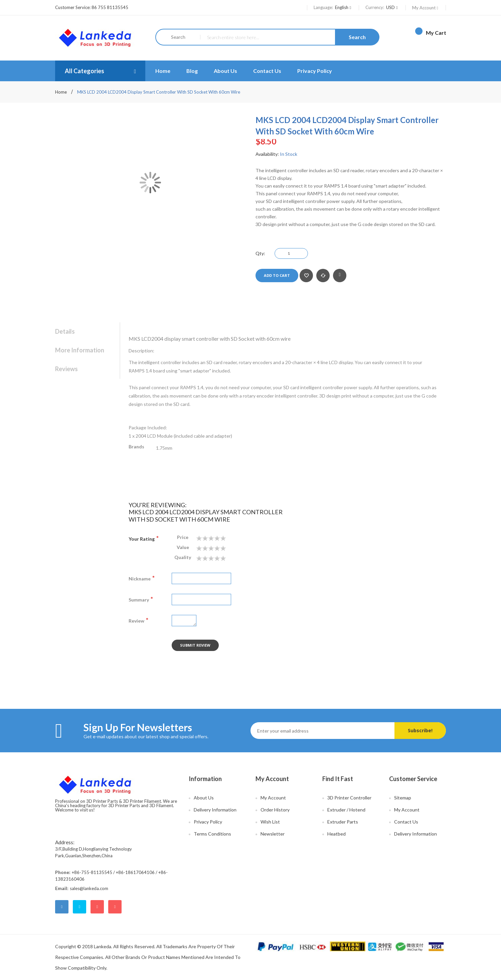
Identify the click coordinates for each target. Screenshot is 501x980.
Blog (192, 71)
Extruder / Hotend (346, 810)
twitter (79, 907)
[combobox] (289, 37)
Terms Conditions (212, 834)
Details (65, 331)
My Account (426, 8)
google (97, 907)
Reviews (66, 369)
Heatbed (337, 834)
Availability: (267, 154)
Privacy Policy (315, 71)
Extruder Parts (343, 822)
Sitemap (403, 798)
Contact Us (267, 71)
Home (61, 92)
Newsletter (273, 834)
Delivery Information (215, 810)
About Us (225, 71)
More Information (80, 350)
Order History (275, 810)
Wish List (270, 822)
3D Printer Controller (349, 798)
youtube (115, 907)
